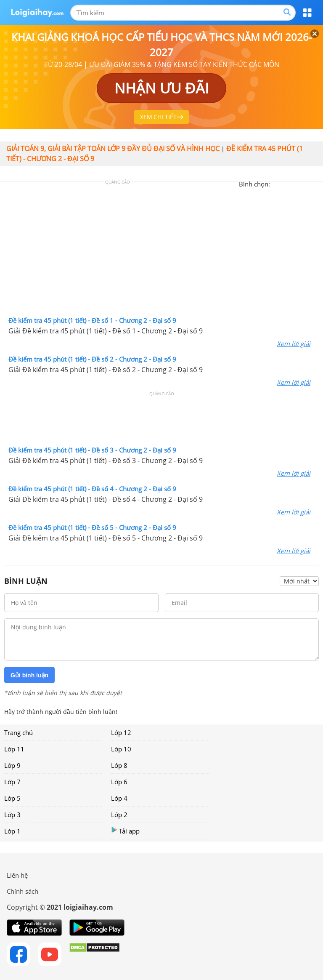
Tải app (125, 831)
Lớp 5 (12, 798)
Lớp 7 (12, 782)
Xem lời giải (294, 344)
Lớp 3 (12, 815)
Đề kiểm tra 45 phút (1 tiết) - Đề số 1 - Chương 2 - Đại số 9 (92, 320)
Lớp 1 (12, 831)
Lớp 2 (119, 815)
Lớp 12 (121, 732)
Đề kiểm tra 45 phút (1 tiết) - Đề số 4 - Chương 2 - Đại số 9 (92, 489)
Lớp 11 (14, 749)
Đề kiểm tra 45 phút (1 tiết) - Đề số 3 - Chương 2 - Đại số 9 (92, 450)
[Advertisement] (161, 251)
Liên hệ (17, 875)
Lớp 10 (121, 749)
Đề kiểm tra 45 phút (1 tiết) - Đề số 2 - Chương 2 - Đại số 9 (92, 359)
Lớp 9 (12, 765)
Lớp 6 (119, 782)
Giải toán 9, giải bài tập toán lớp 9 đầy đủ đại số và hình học (113, 149)
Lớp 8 (119, 765)
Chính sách (23, 891)
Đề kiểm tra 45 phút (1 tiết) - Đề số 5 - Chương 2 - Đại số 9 (92, 527)
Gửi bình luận (29, 675)
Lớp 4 (119, 798)
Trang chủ (19, 732)
